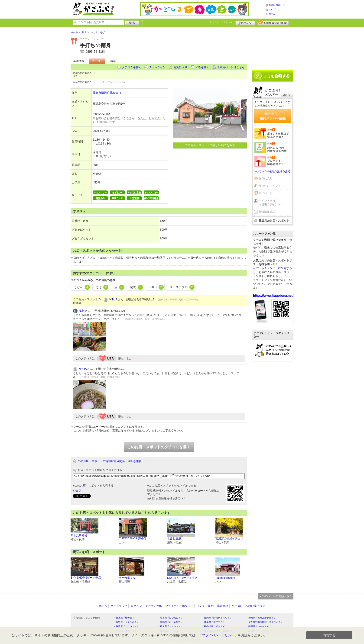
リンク (201, 606)
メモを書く (202, 67)
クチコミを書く (132, 67)
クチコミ (97, 61)
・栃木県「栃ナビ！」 (125, 618)
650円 (156, 287)
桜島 (81, 311)
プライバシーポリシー (179, 606)
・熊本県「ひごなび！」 (170, 618)
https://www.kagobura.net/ (273, 296)
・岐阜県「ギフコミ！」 (214, 622)
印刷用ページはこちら (231, 67)
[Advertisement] (273, 47)
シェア (77, 491)
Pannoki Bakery (225, 578)
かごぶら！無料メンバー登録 (273, 116)
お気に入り (180, 67)
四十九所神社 (79, 535)
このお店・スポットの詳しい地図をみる (210, 145)
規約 (211, 606)
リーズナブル (182, 287)
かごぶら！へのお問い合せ (248, 606)
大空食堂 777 (127, 578)
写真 (113, 61)
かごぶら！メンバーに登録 (270, 268)
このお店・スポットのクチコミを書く (159, 447)
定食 (136, 287)
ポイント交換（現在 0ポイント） (271, 203)
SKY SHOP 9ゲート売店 (182, 578)
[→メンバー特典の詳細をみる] (273, 171)
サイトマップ (119, 606)
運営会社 (223, 606)
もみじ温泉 (174, 538)
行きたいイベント (270, 186)
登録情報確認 (267, 212)
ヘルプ (272, 9)
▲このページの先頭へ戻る (276, 596)
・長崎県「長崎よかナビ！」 (261, 618)
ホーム (272, 14)
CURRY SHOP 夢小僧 (133, 538)
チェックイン (157, 67)
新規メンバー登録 (273, 23)
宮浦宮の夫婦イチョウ (229, 538)
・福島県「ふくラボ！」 (126, 622)
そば (102, 287)
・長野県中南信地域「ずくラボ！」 (264, 622)
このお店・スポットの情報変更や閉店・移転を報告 (110, 461)
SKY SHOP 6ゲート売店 (86, 578)
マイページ (266, 193)
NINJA (113, 299)
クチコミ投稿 (153, 606)
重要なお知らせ (277, 5)
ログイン (245, 23)
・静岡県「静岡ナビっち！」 (217, 618)
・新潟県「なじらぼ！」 (170, 622)
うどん (82, 287)
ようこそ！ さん (221, 22)
